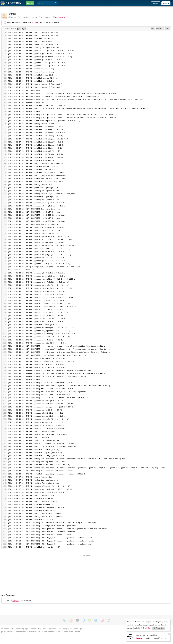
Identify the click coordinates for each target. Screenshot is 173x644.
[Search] (56, 3)
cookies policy (21, 632)
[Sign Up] (130, 637)
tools (44, 629)
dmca (59, 632)
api (60, 629)
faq (39, 629)
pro (81, 629)
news (76, 629)
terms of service (34, 632)
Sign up (166, 3)
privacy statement (8, 632)
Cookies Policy (145, 628)
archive (33, 629)
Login (156, 3)
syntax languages (22, 629)
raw (153, 29)
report (167, 29)
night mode (52, 629)
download (160, 29)
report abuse (68, 632)
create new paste (7, 629)
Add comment (60, 17)
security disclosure (49, 632)
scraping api (68, 629)
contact (78, 632)
